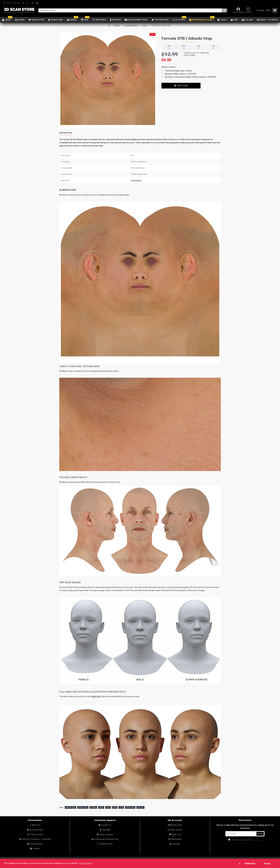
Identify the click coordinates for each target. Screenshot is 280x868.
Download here (136, 181)
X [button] (239, 863)
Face (108, 807)
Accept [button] (267, 863)
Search (145, 25)
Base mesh (130, 807)
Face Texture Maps (131, 25)
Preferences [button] (250, 863)
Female (93, 807)
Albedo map (70, 807)
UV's (121, 807)
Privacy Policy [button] (86, 863)
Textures (117, 25)
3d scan (140, 807)
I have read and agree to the (245, 840)
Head (101, 807)
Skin (115, 807)
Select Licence (168, 67)
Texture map (83, 807)
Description (66, 133)
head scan (96, 696)
